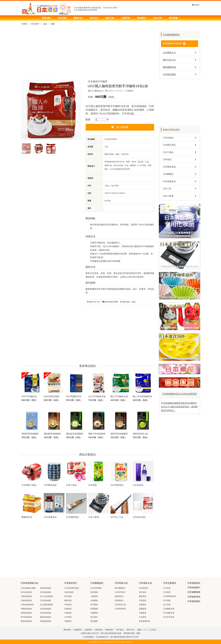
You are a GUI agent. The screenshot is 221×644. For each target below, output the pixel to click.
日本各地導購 (96, 588)
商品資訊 (94, 617)
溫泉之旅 (110, 18)
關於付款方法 (93, 302)
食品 (45, 24)
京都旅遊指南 (26, 600)
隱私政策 (99, 630)
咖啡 (53, 24)
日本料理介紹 (120, 605)
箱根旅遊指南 (46, 588)
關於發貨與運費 (110, 302)
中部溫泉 (143, 600)
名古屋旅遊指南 (47, 605)
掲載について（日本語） (147, 630)
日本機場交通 (169, 609)
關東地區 (68, 600)
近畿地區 (68, 609)
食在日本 (94, 18)
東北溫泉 (143, 592)
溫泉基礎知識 (144, 621)
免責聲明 (88, 630)
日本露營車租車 (170, 596)
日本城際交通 (169, 613)
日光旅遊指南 (46, 600)
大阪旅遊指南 (26, 596)
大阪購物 (94, 596)
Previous (25, 111)
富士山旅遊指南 (47, 596)
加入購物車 (120, 127)
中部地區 (68, 605)
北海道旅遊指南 (27, 605)
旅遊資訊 (141, 18)
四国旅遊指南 (46, 621)
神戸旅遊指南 (26, 617)
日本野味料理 (120, 609)
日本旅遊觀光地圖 (28, 588)
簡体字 (196, 5)
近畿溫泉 (143, 605)
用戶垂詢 (120, 630)
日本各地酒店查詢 (72, 588)
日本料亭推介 (120, 592)
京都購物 (94, 600)
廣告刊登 (130, 630)
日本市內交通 (169, 617)
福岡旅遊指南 (26, 613)
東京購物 (94, 592)
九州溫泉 (143, 617)
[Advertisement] (87, 54)
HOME (24, 24)
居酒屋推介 (119, 600)
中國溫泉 (143, 613)
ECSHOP (35, 24)
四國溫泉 (143, 609)
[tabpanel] (51, 110)
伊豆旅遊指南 (46, 592)
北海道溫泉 (143, 588)
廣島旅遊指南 (46, 617)
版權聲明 (78, 630)
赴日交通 (167, 605)
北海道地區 (69, 592)
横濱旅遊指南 (26, 621)
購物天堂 (78, 18)
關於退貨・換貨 (128, 302)
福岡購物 (94, 609)
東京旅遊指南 (26, 592)
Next (76, 111)
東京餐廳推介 (120, 588)
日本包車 (167, 588)
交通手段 (126, 18)
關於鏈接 (109, 630)
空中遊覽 (167, 600)
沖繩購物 (94, 613)
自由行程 (157, 18)
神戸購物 (94, 605)
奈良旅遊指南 (46, 613)
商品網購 (94, 621)
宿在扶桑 (62, 18)
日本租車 (167, 592)
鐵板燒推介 (119, 596)
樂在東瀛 (173, 18)
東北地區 (68, 596)
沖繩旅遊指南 (26, 609)
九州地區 (68, 617)
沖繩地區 (68, 621)
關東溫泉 (143, 596)
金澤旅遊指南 (46, 609)
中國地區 (68, 613)
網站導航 (67, 630)
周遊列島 (46, 18)
